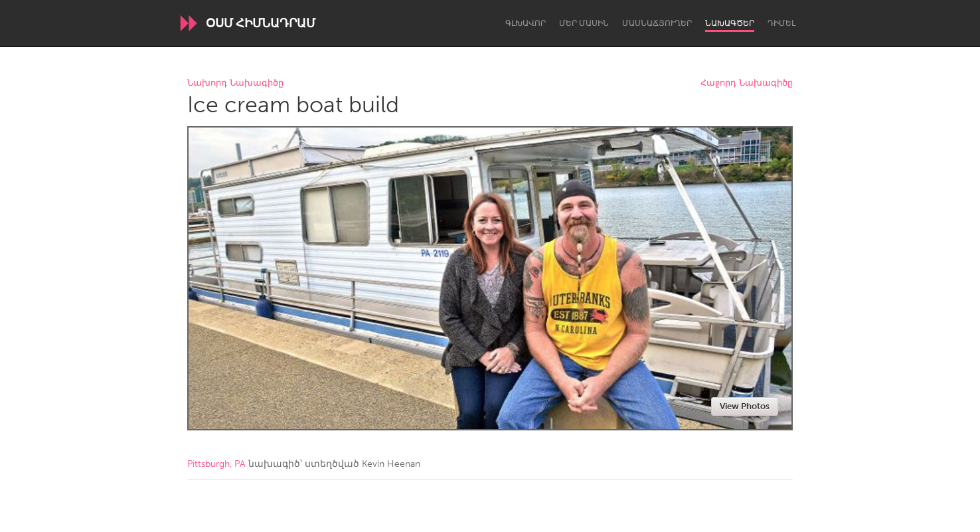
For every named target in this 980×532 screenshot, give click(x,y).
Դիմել (781, 23)
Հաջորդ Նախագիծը (747, 83)
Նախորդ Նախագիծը (235, 83)
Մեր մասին (584, 23)
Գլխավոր (526, 23)
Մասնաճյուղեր (657, 23)
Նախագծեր (730, 23)
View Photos (745, 406)
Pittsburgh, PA (216, 464)
